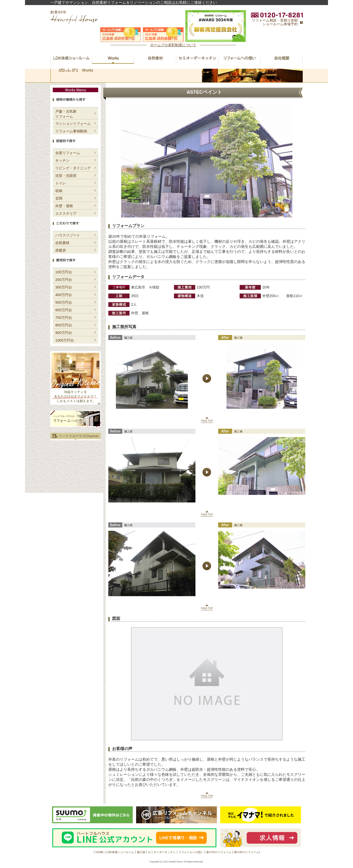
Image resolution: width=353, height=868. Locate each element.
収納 (59, 191)
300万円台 (64, 287)
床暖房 (61, 250)
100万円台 (64, 272)
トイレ (61, 183)
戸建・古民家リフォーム (66, 114)
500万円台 (64, 302)
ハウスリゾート (68, 235)
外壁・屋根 (64, 206)
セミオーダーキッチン (162, 852)
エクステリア (66, 213)
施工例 (141, 852)
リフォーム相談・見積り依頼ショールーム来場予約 (275, 22)
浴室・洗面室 (66, 176)
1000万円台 (65, 340)
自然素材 (62, 243)
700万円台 (64, 318)
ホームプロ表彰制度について (173, 45)
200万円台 (64, 280)
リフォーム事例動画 (71, 131)
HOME (99, 852)
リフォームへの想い (191, 852)
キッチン (62, 160)
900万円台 (64, 333)
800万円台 (64, 325)
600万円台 (64, 310)
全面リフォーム (68, 153)
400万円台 (64, 295)
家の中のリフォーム (219, 852)
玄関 (59, 198)
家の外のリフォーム (247, 852)
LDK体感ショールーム (120, 852)
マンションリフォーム (73, 124)
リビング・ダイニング (73, 168)
